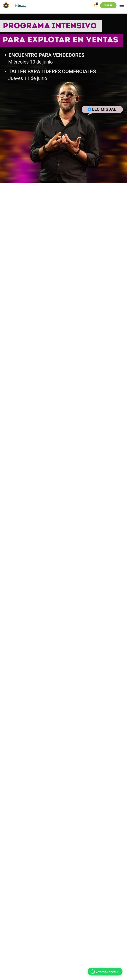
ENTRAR (108, 5)
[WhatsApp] (105, 972)
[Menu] (122, 5)
